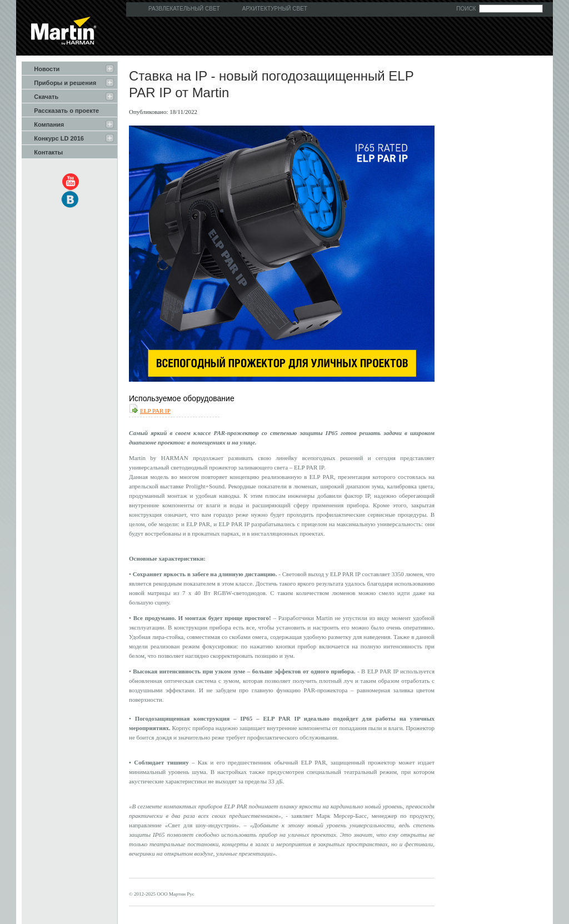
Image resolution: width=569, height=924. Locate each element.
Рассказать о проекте (60, 110)
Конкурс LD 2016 (53, 138)
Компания (43, 124)
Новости (41, 68)
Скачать (40, 96)
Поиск (466, 9)
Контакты (42, 152)
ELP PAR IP (155, 411)
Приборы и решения (59, 82)
